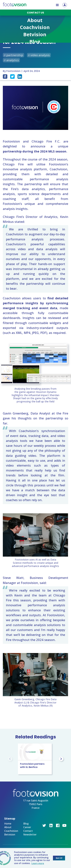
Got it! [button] (59, 858)
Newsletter (30, 834)
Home (8, 823)
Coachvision (11, 831)
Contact (28, 831)
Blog (26, 823)
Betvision (10, 834)
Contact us (35, 13)
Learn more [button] (38, 863)
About (8, 827)
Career (27, 827)
